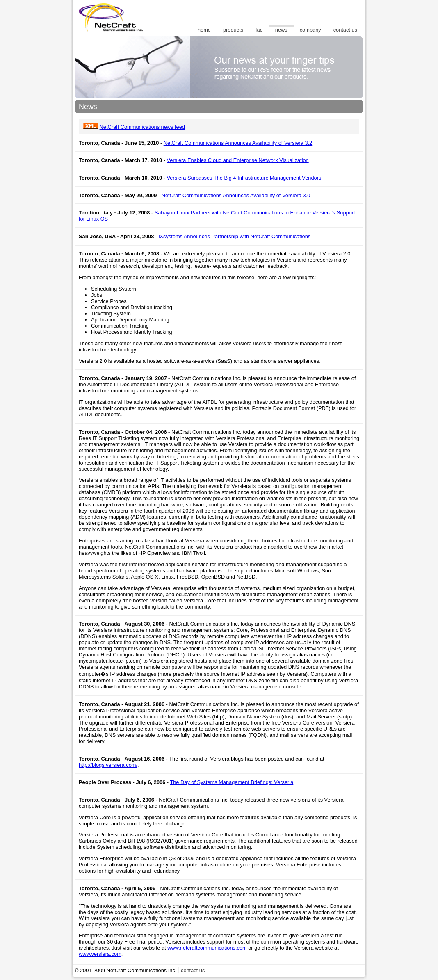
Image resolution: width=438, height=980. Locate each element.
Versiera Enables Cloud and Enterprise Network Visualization (238, 160)
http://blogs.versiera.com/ (108, 765)
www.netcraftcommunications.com (207, 948)
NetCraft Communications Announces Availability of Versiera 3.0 (236, 195)
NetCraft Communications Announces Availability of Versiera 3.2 (238, 143)
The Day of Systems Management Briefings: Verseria (232, 782)
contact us (193, 970)
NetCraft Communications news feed (142, 127)
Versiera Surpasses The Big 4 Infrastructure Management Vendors (244, 178)
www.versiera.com (100, 954)
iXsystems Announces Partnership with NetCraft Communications (235, 236)
